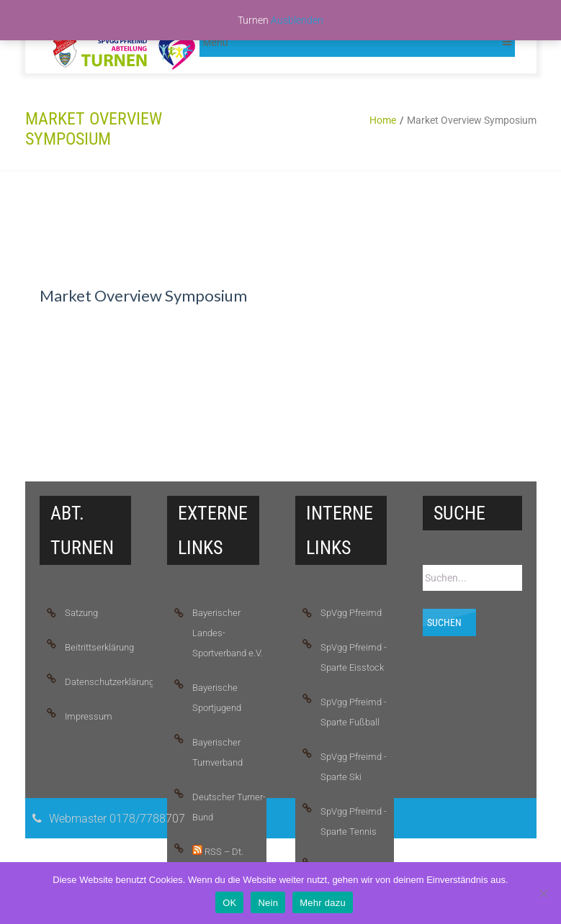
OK (229, 903)
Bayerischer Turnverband (217, 752)
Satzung (81, 613)
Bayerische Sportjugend (217, 698)
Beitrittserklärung (99, 647)
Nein (268, 903)
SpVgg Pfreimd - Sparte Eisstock (354, 657)
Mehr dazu (323, 903)
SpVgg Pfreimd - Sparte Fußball (354, 712)
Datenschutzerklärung (102, 682)
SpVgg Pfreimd (351, 613)
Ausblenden (297, 20)
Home (383, 120)
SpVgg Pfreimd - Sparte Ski (354, 767)
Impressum (89, 716)
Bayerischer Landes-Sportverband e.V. (228, 633)
